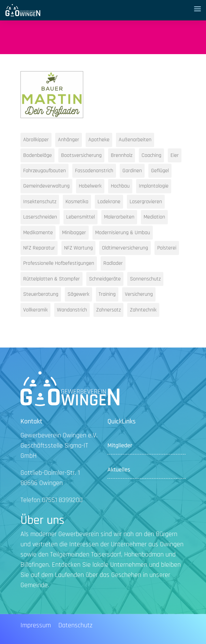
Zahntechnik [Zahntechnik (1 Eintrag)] (143, 310)
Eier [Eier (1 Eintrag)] (175, 155)
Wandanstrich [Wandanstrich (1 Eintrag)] (72, 310)
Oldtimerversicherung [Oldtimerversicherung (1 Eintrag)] (125, 248)
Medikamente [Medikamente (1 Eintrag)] (38, 233)
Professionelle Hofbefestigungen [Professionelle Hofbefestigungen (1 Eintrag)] (59, 263)
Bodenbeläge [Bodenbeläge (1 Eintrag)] (38, 155)
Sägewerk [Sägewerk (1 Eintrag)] (78, 294)
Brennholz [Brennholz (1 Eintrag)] (122, 155)
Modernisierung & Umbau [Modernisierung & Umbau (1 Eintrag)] (123, 233)
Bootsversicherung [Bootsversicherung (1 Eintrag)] (81, 155)
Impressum (36, 626)
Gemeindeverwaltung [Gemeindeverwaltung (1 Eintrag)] (46, 186)
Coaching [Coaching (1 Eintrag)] (151, 155)
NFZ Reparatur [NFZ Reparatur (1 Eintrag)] (39, 248)
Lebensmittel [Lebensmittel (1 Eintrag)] (80, 217)
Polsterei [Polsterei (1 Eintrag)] (167, 248)
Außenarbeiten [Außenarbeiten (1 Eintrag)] (135, 140)
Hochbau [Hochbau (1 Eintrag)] (120, 186)
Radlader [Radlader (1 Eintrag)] (113, 263)
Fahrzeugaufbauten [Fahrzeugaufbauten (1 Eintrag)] (45, 171)
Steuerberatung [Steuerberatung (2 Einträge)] (41, 294)
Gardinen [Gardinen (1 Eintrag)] (132, 171)
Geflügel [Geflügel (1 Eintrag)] (160, 171)
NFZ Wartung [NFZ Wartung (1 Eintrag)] (78, 248)
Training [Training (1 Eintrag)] (107, 294)
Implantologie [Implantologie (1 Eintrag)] (154, 186)
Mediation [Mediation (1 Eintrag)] (154, 217)
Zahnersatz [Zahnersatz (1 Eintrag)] (108, 310)
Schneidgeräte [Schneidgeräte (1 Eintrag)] (105, 279)
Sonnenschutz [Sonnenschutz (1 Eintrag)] (145, 279)
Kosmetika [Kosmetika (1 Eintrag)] (77, 202)
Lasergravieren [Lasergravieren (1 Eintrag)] (146, 202)
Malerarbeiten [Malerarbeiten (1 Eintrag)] (119, 217)
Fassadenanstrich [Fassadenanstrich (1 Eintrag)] (94, 171)
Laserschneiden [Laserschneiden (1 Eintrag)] (40, 217)
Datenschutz (75, 626)
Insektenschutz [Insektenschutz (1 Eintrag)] (40, 202)
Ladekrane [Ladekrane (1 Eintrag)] (109, 202)
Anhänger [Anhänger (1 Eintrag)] (69, 140)
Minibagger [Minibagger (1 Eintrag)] (74, 233)
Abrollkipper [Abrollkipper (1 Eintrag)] (36, 140)
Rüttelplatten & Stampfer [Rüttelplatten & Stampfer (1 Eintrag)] (51, 279)
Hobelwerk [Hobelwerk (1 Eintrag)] (90, 186)
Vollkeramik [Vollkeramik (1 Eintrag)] (35, 310)
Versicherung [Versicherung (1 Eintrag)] (139, 294)
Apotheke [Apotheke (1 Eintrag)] (99, 140)
